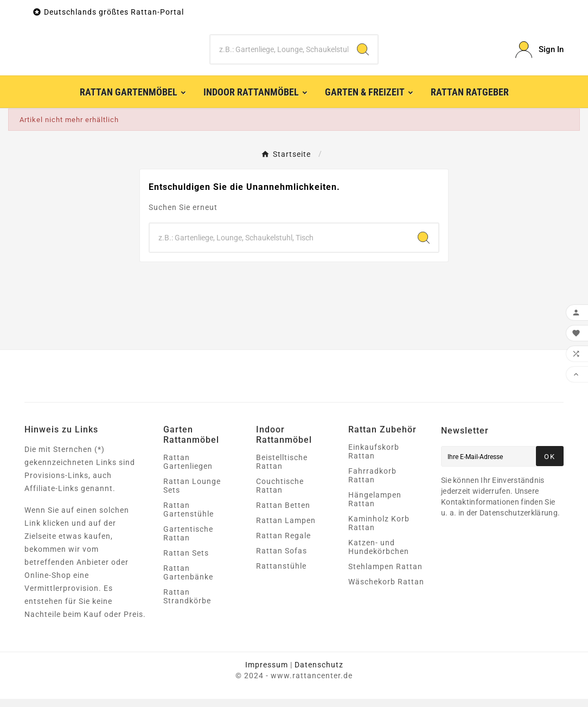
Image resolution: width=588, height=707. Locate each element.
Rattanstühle (281, 574)
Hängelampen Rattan (375, 507)
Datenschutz (319, 673)
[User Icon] (539, 54)
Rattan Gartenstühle (188, 518)
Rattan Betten (283, 513)
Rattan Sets (186, 561)
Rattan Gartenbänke (188, 581)
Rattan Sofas (282, 559)
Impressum (267, 673)
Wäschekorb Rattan (386, 590)
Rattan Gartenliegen (188, 470)
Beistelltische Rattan (282, 470)
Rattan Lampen (286, 528)
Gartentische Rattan (188, 542)
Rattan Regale (283, 544)
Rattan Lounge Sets (192, 494)
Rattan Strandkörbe (187, 604)
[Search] (363, 54)
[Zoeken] (279, 54)
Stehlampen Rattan (385, 575)
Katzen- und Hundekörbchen (379, 555)
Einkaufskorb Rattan (374, 460)
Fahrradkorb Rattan (372, 483)
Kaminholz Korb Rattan (379, 531)
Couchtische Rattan (280, 494)
